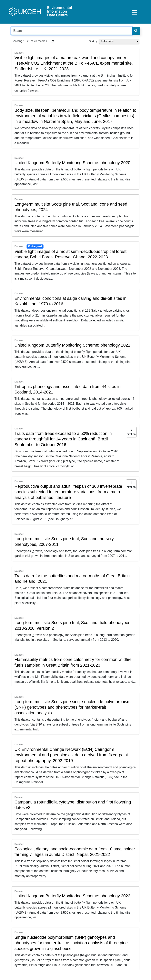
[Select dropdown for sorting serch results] (119, 41)
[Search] (136, 31)
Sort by (93, 41)
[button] (53, 41)
